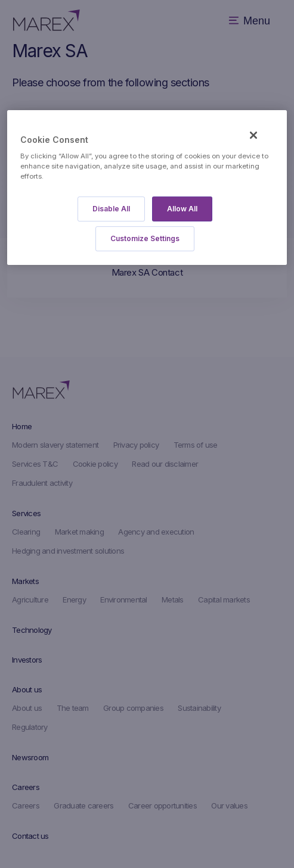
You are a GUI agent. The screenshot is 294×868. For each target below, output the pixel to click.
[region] (147, 188)
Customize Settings (145, 239)
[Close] (253, 135)
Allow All (182, 209)
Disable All (111, 209)
